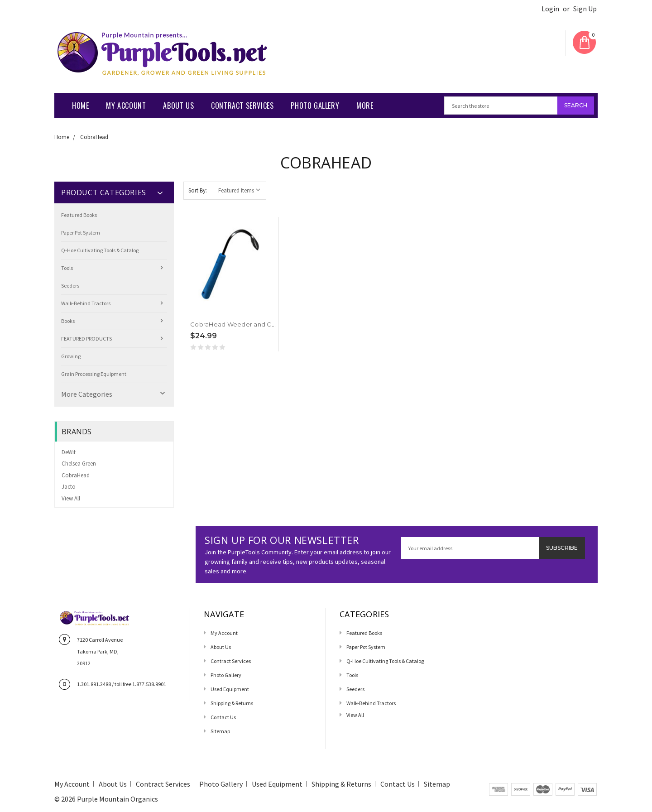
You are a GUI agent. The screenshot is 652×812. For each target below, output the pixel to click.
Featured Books (79, 215)
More (365, 106)
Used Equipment (230, 689)
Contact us (223, 717)
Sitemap (220, 731)
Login (550, 9)
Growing (71, 356)
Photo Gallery (315, 106)
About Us (178, 106)
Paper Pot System (81, 233)
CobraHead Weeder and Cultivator (243, 324)
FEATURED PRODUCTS (86, 339)
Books (68, 321)
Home (80, 106)
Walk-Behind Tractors (86, 303)
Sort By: (198, 190)
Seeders (70, 286)
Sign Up (585, 9)
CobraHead (94, 137)
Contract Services (242, 106)
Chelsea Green (79, 464)
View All (71, 498)
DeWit (69, 452)
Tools (67, 268)
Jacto (69, 487)
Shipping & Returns (232, 703)
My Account (126, 106)
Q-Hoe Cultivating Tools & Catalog (100, 250)
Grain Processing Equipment (94, 374)
